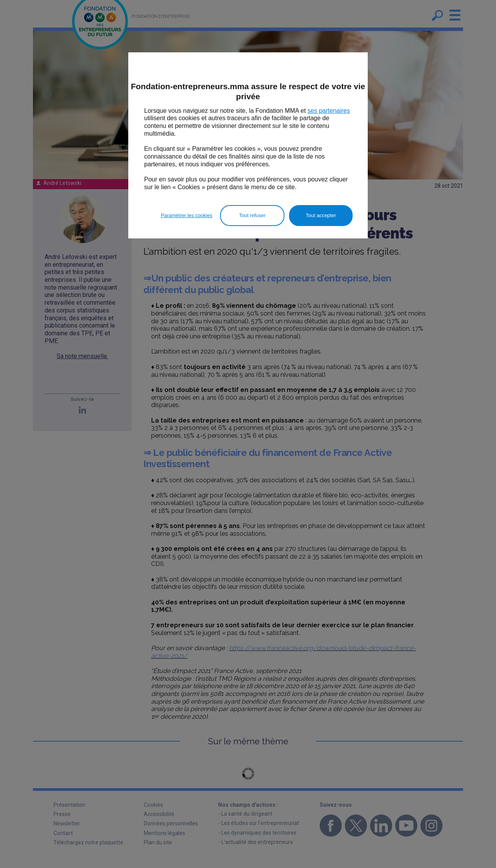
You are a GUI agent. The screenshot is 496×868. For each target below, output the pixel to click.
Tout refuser (252, 215)
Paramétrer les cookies (187, 215)
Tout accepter (321, 215)
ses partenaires (329, 111)
